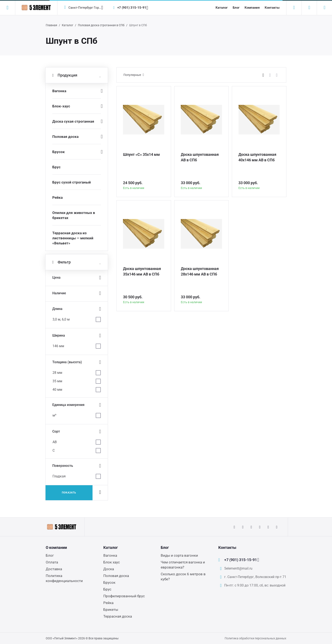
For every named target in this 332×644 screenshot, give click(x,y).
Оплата (52, 562)
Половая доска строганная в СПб (101, 25)
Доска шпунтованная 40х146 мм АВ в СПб (257, 157)
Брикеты (111, 610)
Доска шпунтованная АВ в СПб (200, 157)
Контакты (272, 8)
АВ (55, 442)
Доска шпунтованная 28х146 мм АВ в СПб (200, 271)
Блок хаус (112, 562)
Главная (51, 25)
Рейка (57, 197)
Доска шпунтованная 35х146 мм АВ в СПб (142, 271)
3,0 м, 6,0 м (61, 319)
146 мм (58, 346)
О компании (56, 547)
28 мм (57, 373)
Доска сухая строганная (73, 121)
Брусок (59, 152)
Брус (56, 167)
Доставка (54, 569)
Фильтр (77, 262)
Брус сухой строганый (72, 182)
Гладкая (59, 476)
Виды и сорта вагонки (179, 555)
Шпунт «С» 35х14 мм (141, 154)
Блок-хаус (61, 106)
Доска (109, 569)
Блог (236, 8)
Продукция (77, 75)
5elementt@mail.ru (238, 568)
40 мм (57, 390)
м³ (54, 415)
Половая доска (65, 137)
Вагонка (59, 91)
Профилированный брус (124, 596)
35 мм (57, 381)
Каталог (222, 8)
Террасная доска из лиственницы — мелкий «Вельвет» (73, 238)
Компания (252, 8)
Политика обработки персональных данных (255, 638)
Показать (69, 493)
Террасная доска (118, 616)
